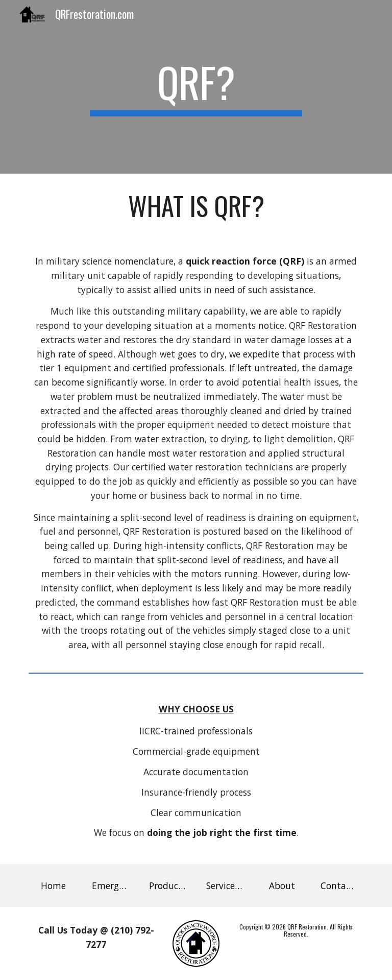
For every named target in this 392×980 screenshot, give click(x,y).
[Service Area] (224, 885)
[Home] (53, 885)
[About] (281, 885)
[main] (196, 87)
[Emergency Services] (110, 885)
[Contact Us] (339, 885)
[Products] (167, 885)
